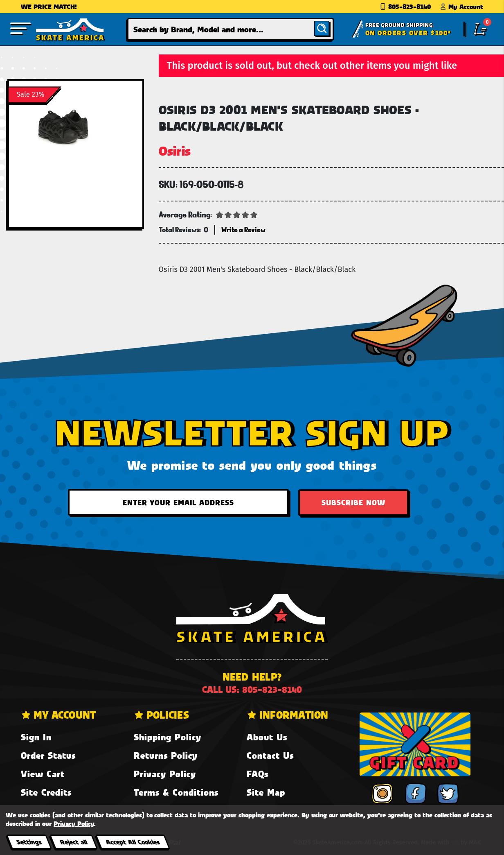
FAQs (258, 774)
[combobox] (231, 29)
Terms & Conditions (176, 792)
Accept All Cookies (133, 842)
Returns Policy (166, 755)
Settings (29, 842)
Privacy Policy (165, 774)
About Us (267, 737)
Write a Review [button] (243, 230)
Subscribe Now (353, 502)
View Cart (43, 774)
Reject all (73, 842)
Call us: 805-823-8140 (252, 689)
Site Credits (46, 792)
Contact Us (270, 755)
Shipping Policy (168, 737)
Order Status (48, 755)
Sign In (36, 737)
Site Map (266, 792)
